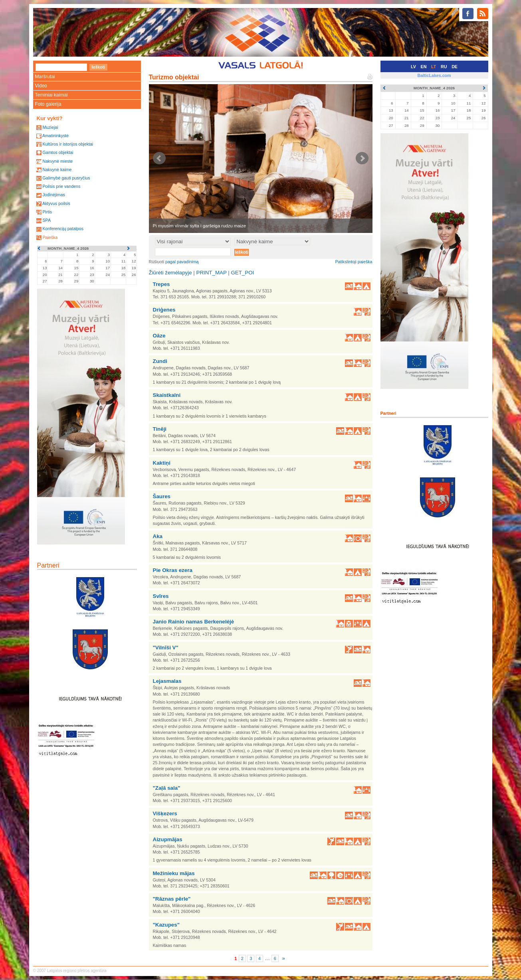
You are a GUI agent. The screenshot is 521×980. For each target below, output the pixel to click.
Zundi (160, 361)
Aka (158, 536)
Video (41, 86)
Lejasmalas (167, 681)
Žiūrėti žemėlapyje (170, 273)
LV (413, 67)
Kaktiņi (162, 463)
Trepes (161, 284)
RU (444, 67)
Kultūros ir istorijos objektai (68, 144)
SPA (47, 220)
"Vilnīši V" (166, 648)
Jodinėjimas (53, 195)
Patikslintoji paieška (354, 262)
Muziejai (50, 127)
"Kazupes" (166, 925)
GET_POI (242, 273)
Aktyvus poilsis (56, 203)
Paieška (50, 237)
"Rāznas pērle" (172, 899)
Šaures (162, 496)
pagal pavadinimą (182, 262)
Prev (159, 158)
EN (424, 67)
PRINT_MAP (212, 273)
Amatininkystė (55, 136)
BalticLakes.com (434, 75)
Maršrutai (45, 77)
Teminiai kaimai (52, 95)
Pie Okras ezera (173, 570)
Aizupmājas (168, 839)
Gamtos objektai (58, 152)
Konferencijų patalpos (63, 229)
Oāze (159, 336)
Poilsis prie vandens (61, 186)
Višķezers (165, 813)
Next (362, 158)
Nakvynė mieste (57, 161)
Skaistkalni (167, 395)
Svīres (161, 596)
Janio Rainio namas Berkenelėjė (194, 622)
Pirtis (47, 212)
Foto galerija (48, 104)
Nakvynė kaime (57, 170)
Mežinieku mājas (174, 873)
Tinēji (160, 429)
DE (455, 67)
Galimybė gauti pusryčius (66, 178)
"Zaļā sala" (167, 788)
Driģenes (164, 310)
